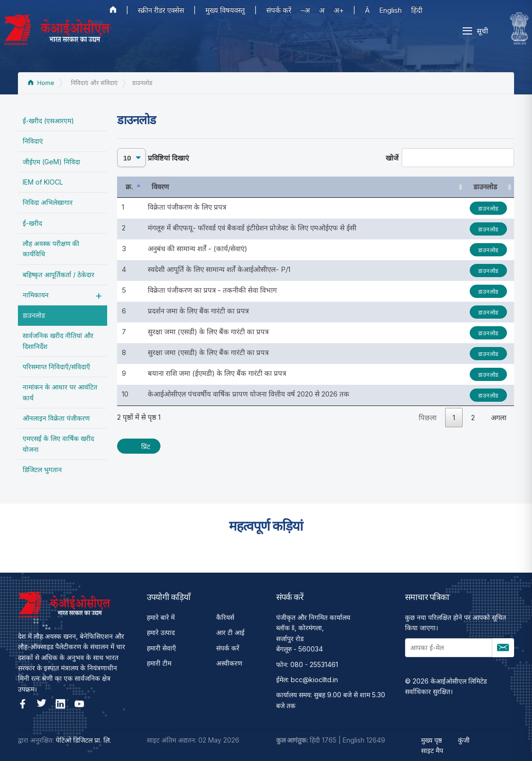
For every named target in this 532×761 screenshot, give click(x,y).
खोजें (450, 158)
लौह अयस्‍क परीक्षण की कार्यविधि (51, 249)
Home (41, 83)
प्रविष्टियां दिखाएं (153, 158)
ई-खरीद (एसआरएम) (48, 121)
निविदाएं (33, 141)
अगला (499, 418)
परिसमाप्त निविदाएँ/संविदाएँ (56, 367)
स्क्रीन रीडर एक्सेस (161, 10)
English (390, 10)
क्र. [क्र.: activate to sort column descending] (129, 187)
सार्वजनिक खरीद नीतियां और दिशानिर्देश (58, 341)
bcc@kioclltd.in (314, 680)
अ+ (339, 10)
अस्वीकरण (229, 663)
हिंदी (417, 10)
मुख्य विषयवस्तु (225, 10)
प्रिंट (146, 446)
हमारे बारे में (161, 617)
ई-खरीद (32, 223)
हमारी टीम (159, 663)
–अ (305, 10)
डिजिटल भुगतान (42, 469)
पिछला (428, 418)
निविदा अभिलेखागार (48, 202)
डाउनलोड (34, 315)
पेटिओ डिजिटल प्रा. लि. (83, 740)
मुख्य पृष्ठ (431, 740)
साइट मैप (432, 750)
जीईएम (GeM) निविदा (51, 162)
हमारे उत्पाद (161, 632)
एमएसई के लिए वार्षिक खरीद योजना (58, 444)
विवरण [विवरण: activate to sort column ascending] (159, 187)
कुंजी (464, 740)
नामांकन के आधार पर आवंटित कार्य (60, 392)
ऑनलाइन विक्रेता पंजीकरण (56, 418)
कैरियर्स (225, 617)
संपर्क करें (279, 10)
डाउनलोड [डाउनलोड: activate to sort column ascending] (488, 187)
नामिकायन (36, 295)
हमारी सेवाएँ (161, 648)
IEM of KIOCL (43, 182)
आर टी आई (230, 632)
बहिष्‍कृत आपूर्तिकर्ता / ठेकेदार (59, 275)
